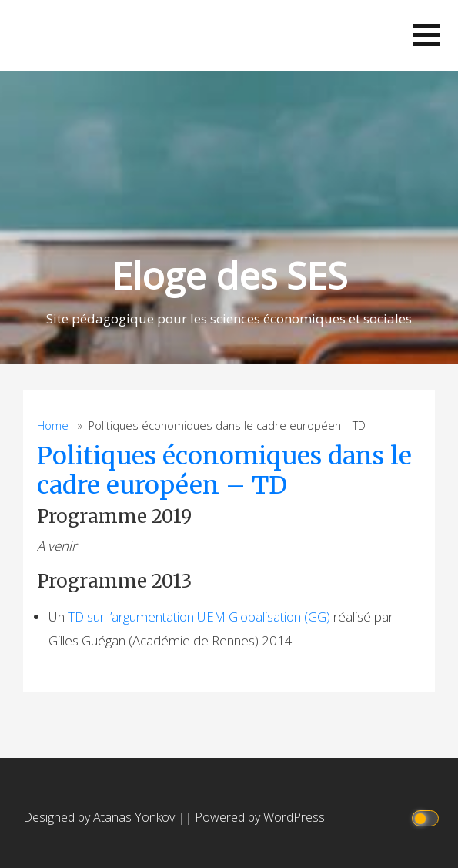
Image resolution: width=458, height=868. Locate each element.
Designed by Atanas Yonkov (100, 817)
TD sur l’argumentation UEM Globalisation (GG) (199, 617)
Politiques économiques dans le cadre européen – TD (224, 471)
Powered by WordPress (260, 817)
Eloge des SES (229, 275)
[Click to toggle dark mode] (428, 818)
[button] (426, 35)
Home (53, 426)
